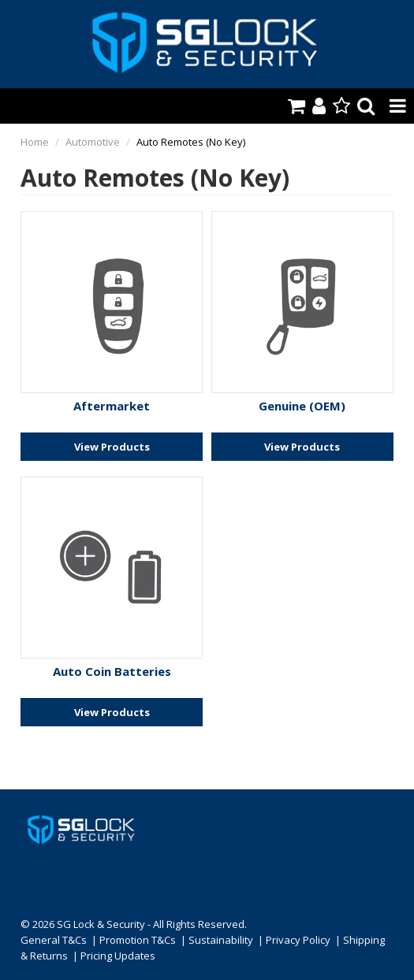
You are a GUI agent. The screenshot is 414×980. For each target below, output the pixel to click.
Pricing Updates (118, 956)
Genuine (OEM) (302, 406)
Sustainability (221, 940)
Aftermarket (112, 406)
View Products (112, 447)
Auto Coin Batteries (112, 671)
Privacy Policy (298, 940)
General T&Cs (54, 940)
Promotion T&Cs (138, 940)
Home (35, 142)
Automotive (93, 142)
